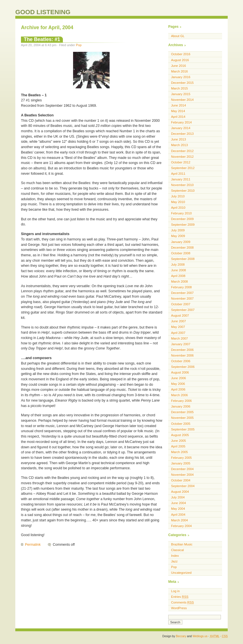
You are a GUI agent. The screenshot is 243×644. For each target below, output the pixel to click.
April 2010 (178, 208)
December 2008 (182, 248)
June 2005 (178, 441)
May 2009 (178, 236)
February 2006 (181, 401)
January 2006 (181, 406)
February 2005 (181, 458)
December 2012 (182, 151)
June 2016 (178, 66)
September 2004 (183, 486)
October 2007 (181, 304)
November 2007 (182, 298)
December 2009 (182, 219)
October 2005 (181, 424)
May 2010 (178, 202)
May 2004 (178, 509)
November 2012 (182, 157)
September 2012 (183, 168)
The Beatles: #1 (42, 39)
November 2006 (182, 355)
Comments (182, 602)
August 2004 (180, 492)
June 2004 (178, 503)
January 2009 (181, 242)
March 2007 (179, 338)
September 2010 (183, 191)
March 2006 (179, 395)
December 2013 (182, 134)
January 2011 (181, 179)
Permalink (33, 545)
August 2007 (180, 315)
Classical (177, 550)
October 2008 (181, 253)
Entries (180, 597)
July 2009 (178, 230)
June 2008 (178, 270)
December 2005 (182, 412)
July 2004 (178, 497)
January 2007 (181, 344)
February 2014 (181, 122)
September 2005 (183, 429)
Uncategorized (181, 573)
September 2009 (183, 225)
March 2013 (179, 145)
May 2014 (178, 111)
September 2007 (183, 310)
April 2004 (178, 515)
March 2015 (179, 88)
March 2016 (179, 71)
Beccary (181, 636)
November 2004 (182, 475)
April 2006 (178, 389)
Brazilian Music (182, 544)
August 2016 (180, 60)
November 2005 (182, 418)
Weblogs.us (200, 636)
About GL (178, 36)
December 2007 (182, 293)
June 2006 (178, 378)
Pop (79, 45)
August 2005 (180, 435)
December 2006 (182, 350)
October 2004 (181, 480)
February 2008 (181, 287)
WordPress (179, 608)
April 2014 (178, 117)
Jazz (174, 561)
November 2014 (182, 100)
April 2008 (178, 276)
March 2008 (179, 282)
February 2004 (181, 526)
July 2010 (178, 196)
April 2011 (178, 174)
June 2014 (178, 105)
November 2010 (182, 185)
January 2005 (181, 463)
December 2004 (182, 469)
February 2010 (181, 213)
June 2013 (178, 139)
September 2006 (183, 367)
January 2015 (181, 94)
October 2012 (181, 162)
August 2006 (180, 372)
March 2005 (179, 452)
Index (175, 556)
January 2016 (181, 77)
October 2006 (181, 361)
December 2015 (182, 83)
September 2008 (183, 259)
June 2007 (178, 321)
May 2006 (178, 384)
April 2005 (178, 446)
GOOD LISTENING (43, 12)
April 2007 (178, 333)
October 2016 (181, 54)
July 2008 (178, 265)
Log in (175, 591)
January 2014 (181, 128)
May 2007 (178, 327)
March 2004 (179, 520)
